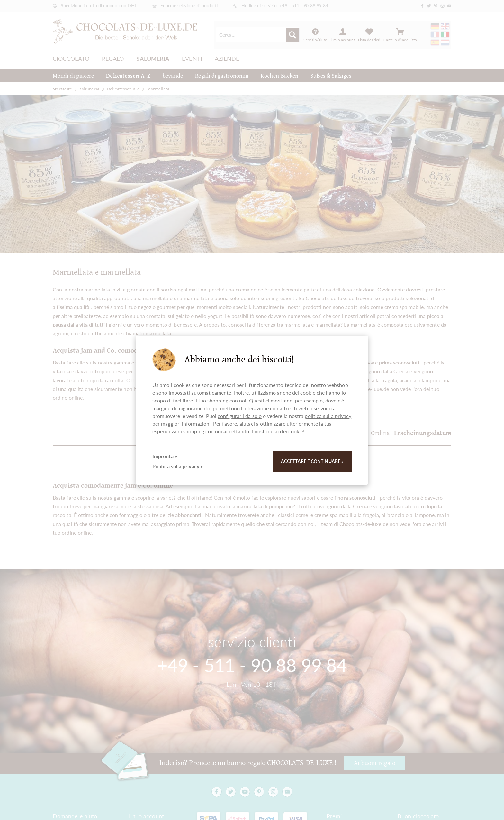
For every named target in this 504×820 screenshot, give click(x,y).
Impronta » (165, 456)
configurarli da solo (240, 416)
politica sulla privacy (328, 416)
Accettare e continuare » (312, 461)
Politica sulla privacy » (178, 466)
